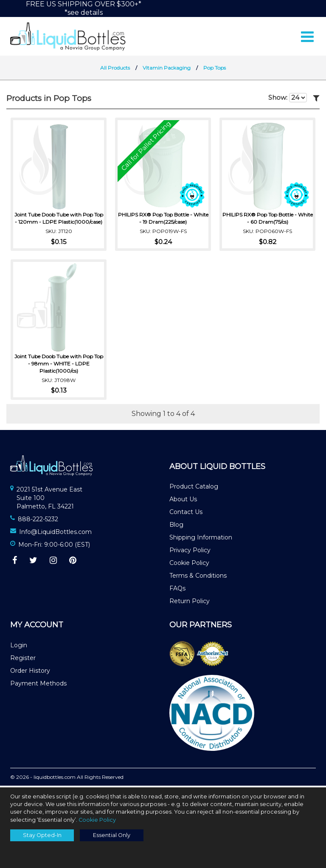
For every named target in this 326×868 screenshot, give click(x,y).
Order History (30, 672)
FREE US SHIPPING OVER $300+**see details (84, 8)
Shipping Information (201, 539)
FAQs (177, 590)
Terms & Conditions (198, 577)
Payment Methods (38, 685)
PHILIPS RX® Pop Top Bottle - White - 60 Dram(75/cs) (268, 219)
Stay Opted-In (42, 835)
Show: (288, 99)
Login (19, 647)
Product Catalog (194, 488)
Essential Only (112, 835)
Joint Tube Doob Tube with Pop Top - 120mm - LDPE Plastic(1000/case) (59, 219)
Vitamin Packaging (167, 69)
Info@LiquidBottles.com (55, 534)
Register (23, 660)
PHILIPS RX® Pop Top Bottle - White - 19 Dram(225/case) (163, 219)
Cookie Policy (189, 565)
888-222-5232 (38, 521)
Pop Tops (215, 69)
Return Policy (190, 603)
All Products (115, 69)
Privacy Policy (190, 552)
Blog (176, 526)
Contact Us (186, 514)
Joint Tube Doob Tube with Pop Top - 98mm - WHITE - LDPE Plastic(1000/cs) (59, 364)
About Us (183, 501)
